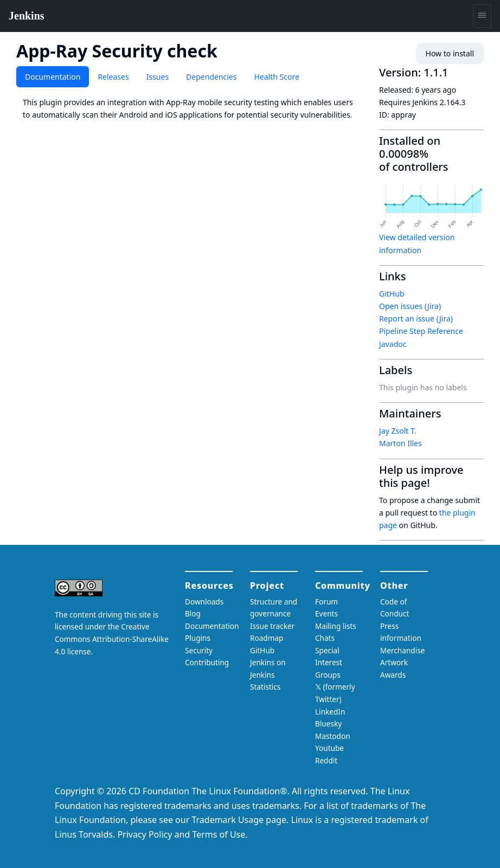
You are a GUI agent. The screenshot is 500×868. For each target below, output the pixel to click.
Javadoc (393, 344)
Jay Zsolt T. (398, 431)
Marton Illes (400, 443)
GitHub (392, 294)
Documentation (53, 77)
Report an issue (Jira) (416, 319)
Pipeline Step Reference (421, 331)
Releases (113, 77)
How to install (450, 53)
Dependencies (211, 77)
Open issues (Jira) (410, 306)
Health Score (276, 77)
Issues (158, 77)
